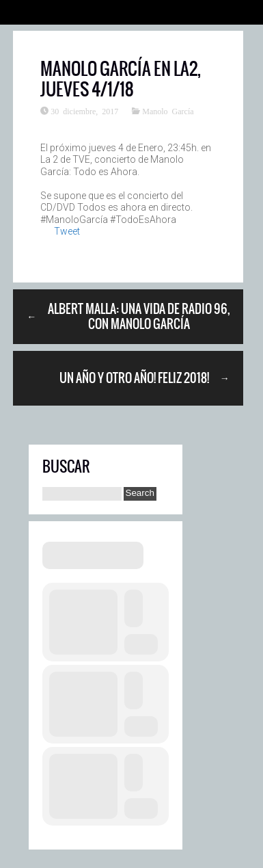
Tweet (67, 231)
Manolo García (168, 111)
